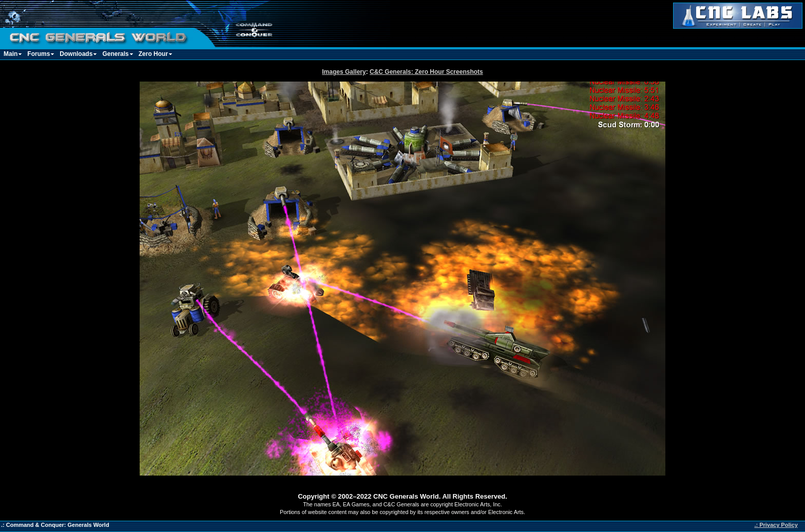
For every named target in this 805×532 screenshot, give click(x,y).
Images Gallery (344, 72)
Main (11, 54)
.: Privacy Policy (776, 525)
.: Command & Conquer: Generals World (55, 525)
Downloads (76, 54)
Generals (115, 54)
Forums (39, 54)
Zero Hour (153, 54)
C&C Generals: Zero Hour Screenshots (426, 72)
